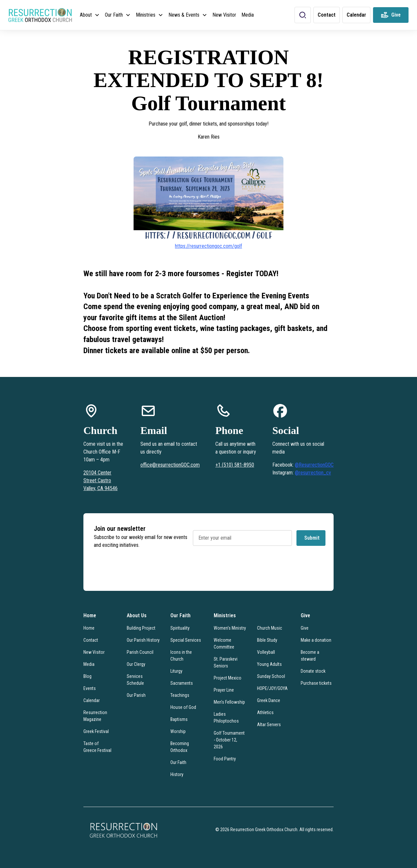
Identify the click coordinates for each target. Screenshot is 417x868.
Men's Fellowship (229, 702)
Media (248, 15)
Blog (87, 676)
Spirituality (180, 628)
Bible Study (267, 640)
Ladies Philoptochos (226, 718)
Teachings (180, 695)
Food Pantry (225, 759)
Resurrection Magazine (95, 716)
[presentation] (242, 570)
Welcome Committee (224, 644)
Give (305, 628)
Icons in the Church (181, 656)
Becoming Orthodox (180, 747)
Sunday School (271, 676)
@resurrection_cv (313, 473)
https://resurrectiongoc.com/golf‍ (208, 246)
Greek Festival (96, 731)
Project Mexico (228, 678)
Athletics (265, 712)
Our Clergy (136, 664)
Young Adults (269, 664)
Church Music (270, 628)
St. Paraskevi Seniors (226, 662)
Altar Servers (269, 725)
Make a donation (316, 640)
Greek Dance (269, 700)
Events (90, 688)
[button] (90, 15)
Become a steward (310, 656)
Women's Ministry (230, 628)
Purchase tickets (316, 683)
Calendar (92, 700)
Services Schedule (135, 680)
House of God (183, 707)
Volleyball (266, 652)
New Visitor (224, 15)
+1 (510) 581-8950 (235, 465)
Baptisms (179, 719)
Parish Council (140, 652)
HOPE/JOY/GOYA (272, 688)
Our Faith (178, 762)
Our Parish (136, 695)
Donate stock (313, 671)
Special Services (186, 640)
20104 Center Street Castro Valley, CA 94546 (101, 480)
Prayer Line (224, 690)
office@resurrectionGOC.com (170, 465)
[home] (40, 15)
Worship (178, 731)
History (177, 774)
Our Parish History (143, 640)
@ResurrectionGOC (314, 465)
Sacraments (182, 683)
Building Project (141, 628)
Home (89, 628)
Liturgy (176, 671)
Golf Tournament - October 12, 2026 (229, 740)
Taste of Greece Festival (97, 747)
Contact (91, 640)
